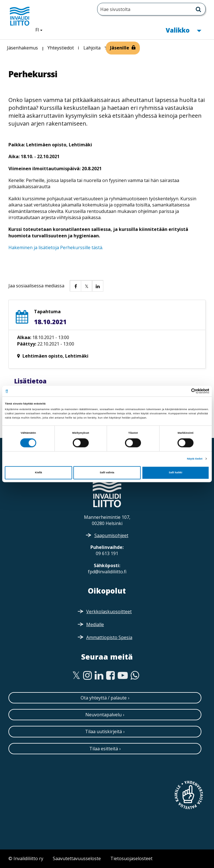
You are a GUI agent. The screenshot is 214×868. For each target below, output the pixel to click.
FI (41, 29)
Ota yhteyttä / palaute (104, 698)
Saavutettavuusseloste (77, 858)
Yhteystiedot (61, 48)
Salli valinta (107, 473)
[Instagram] (87, 676)
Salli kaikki (176, 473)
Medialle (95, 624)
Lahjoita (92, 48)
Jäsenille (120, 48)
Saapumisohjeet (111, 535)
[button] (75, 286)
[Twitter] (76, 676)
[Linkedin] (99, 676)
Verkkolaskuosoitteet (109, 612)
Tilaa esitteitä (104, 749)
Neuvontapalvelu (103, 715)
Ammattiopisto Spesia (109, 637)
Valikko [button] (183, 30)
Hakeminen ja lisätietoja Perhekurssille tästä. (56, 247)
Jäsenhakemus (22, 48)
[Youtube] (123, 676)
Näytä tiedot (195, 459)
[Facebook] (111, 676)
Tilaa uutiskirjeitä (103, 731)
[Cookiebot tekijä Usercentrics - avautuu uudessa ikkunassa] (185, 391)
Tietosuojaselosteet (131, 858)
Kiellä (39, 473)
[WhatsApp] (135, 676)
